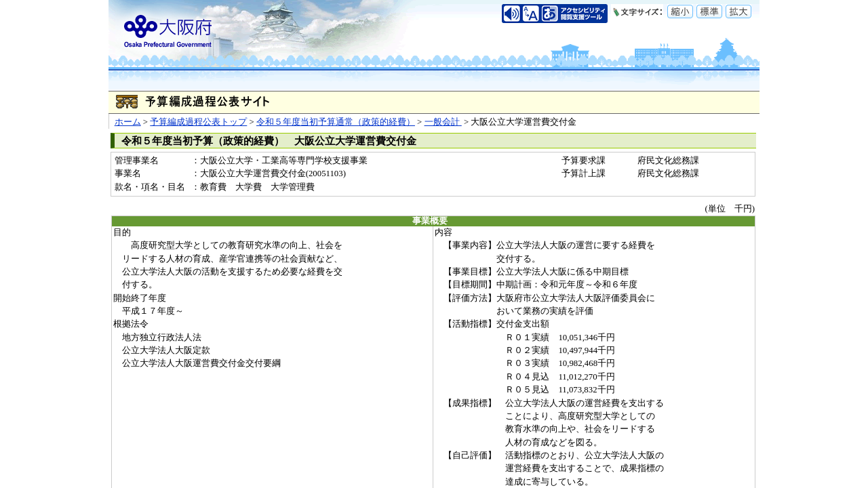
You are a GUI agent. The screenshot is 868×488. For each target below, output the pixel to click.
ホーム (128, 122)
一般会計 (443, 122)
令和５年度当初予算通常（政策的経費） (336, 122)
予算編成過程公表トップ (198, 122)
